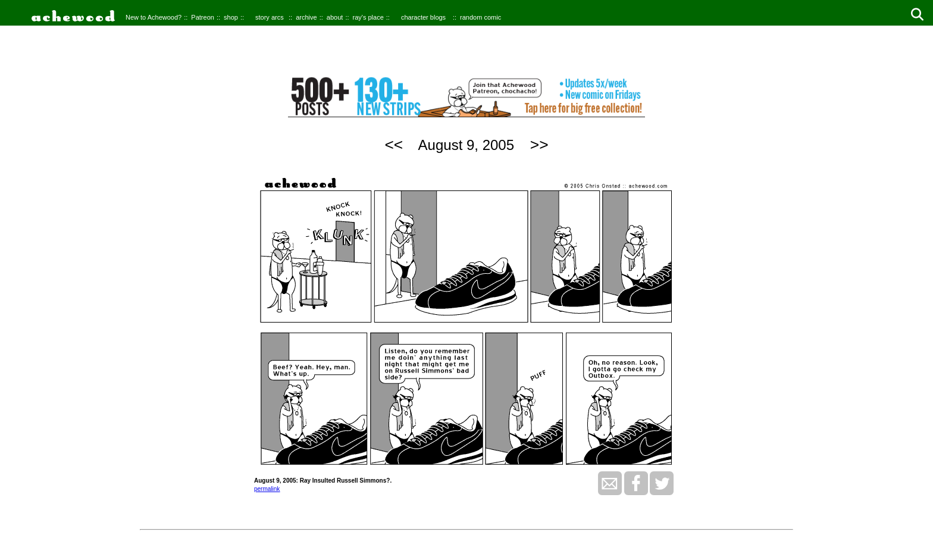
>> (539, 145)
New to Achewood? (154, 17)
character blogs (423, 17)
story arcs (270, 17)
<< (394, 145)
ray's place (368, 17)
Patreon (203, 17)
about (335, 17)
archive (306, 17)
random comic (480, 17)
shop (231, 17)
